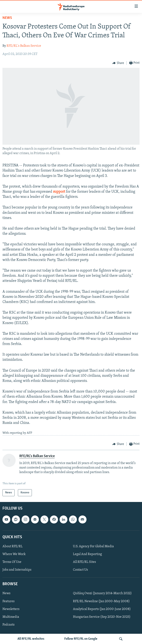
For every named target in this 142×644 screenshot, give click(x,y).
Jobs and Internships (17, 570)
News (7, 18)
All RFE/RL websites (31, 639)
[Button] (118, 63)
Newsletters (11, 609)
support (59, 192)
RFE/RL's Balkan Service (24, 46)
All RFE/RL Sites (84, 562)
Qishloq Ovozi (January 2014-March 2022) (102, 594)
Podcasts (9, 625)
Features (9, 601)
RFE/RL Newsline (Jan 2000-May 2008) (101, 601)
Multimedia (11, 617)
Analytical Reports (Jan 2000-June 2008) (102, 609)
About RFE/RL (13, 546)
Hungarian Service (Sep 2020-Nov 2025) (102, 617)
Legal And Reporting (87, 554)
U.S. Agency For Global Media (93, 546)
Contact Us (80, 570)
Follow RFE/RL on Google (81, 639)
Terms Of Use (12, 562)
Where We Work (14, 554)
